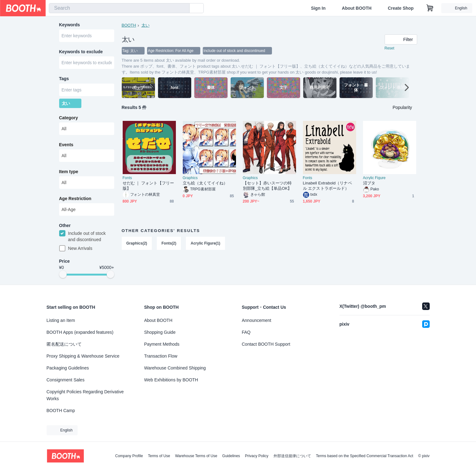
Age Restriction (75, 201)
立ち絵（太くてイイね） (205, 184)
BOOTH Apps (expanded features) (80, 332)
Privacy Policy (257, 456)
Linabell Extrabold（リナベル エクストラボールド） (328, 186)
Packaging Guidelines (68, 368)
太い (146, 25)
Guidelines (231, 456)
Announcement (257, 320)
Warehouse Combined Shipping (175, 368)
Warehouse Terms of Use (196, 456)
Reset (389, 49)
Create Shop (401, 8)
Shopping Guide (160, 332)
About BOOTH (357, 8)
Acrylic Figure (374, 178)
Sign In (318, 8)
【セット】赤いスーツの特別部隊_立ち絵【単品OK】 (267, 186)
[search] (183, 8)
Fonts (127, 178)
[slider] (63, 277)
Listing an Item (61, 320)
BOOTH (129, 25)
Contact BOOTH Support (266, 344)
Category (69, 120)
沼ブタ (369, 184)
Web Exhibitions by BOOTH (171, 380)
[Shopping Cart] (430, 8)
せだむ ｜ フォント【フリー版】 (148, 186)
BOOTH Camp (61, 411)
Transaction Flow (161, 356)
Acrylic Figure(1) (206, 244)
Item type (69, 174)
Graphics (190, 178)
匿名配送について (64, 344)
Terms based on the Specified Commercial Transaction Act (365, 456)
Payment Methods (162, 344)
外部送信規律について (292, 456)
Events (66, 147)
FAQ (246, 332)
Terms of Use (159, 456)
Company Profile (129, 456)
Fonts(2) (169, 244)
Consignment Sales (66, 380)
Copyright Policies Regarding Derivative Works (85, 395)
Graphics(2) (137, 244)
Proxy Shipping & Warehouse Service (83, 356)
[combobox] (119, 8)
